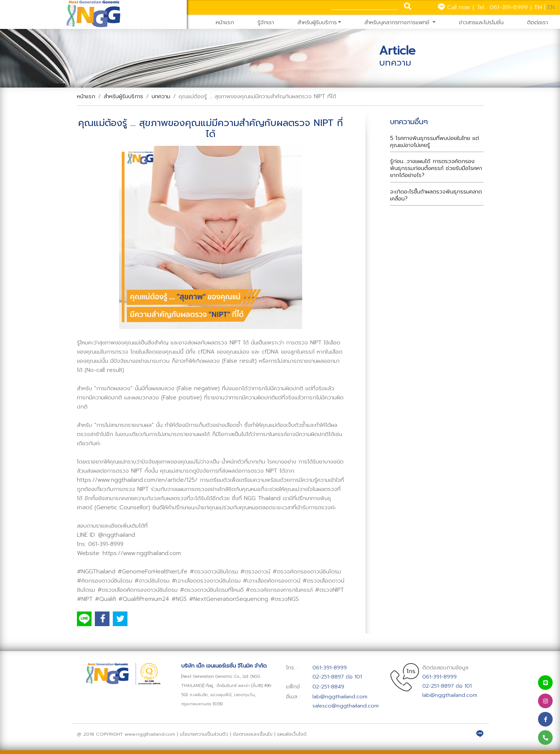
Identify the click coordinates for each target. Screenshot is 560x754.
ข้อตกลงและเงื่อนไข (254, 734)
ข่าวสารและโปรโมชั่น (481, 22)
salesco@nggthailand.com (346, 706)
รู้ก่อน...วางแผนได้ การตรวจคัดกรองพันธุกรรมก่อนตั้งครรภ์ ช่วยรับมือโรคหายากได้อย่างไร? (436, 168)
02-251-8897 (328, 677)
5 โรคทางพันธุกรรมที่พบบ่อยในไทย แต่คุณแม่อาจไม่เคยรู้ (435, 142)
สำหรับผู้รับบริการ (317, 22)
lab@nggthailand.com (340, 696)
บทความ (161, 96)
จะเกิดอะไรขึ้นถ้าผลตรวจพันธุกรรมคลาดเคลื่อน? (436, 195)
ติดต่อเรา (537, 22)
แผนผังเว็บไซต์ (292, 734)
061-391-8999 (509, 7)
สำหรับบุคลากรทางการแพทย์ (398, 22)
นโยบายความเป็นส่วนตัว (204, 734)
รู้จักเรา (266, 22)
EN (551, 7)
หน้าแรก (225, 22)
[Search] (365, 6)
